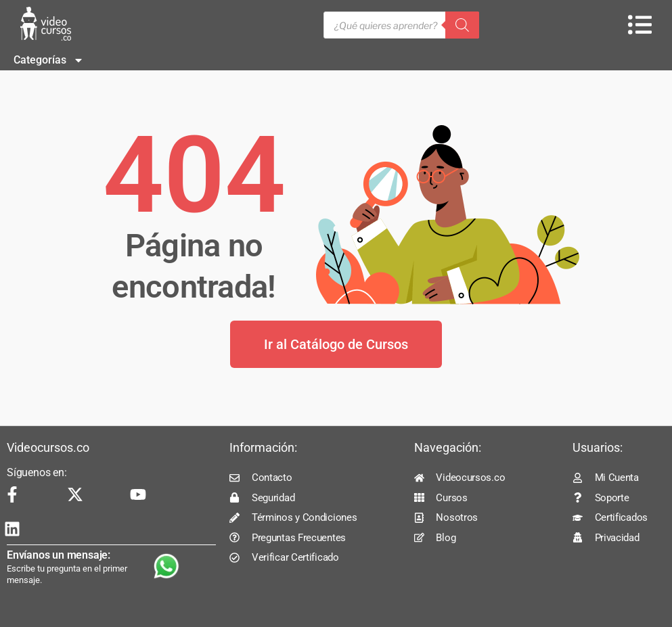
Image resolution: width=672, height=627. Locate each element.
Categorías (49, 60)
